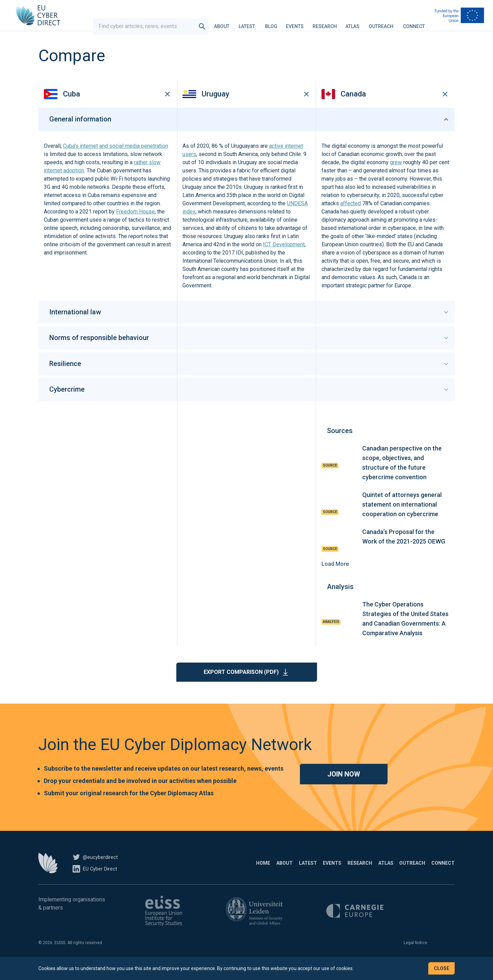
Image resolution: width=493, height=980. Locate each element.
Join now (344, 787)
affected (351, 216)
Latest (253, 22)
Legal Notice (415, 955)
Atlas (359, 22)
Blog (278, 22)
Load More (335, 577)
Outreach (388, 22)
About (228, 22)
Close (441, 968)
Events (301, 22)
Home (191, 876)
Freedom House (135, 224)
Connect (420, 22)
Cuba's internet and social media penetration (116, 159)
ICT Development (284, 257)
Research (331, 22)
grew (396, 175)
